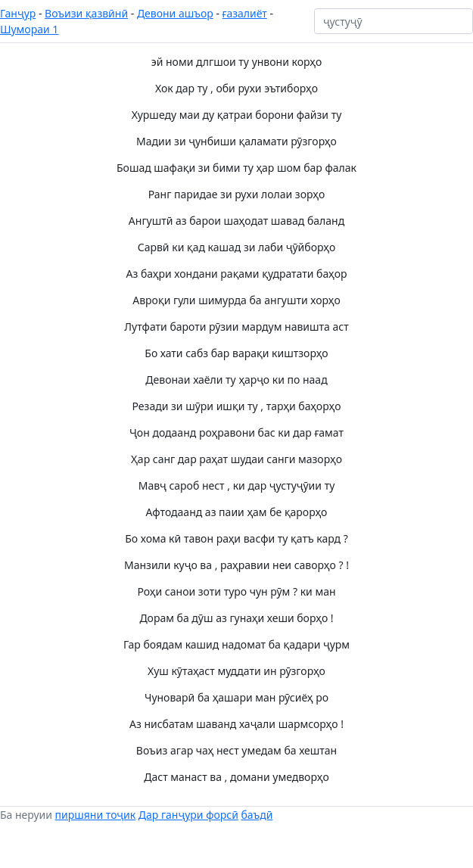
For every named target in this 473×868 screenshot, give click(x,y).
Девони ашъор (175, 13)
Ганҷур (18, 13)
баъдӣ (257, 815)
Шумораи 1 (29, 29)
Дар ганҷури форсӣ (188, 815)
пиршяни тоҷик (96, 815)
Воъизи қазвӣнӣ (86, 13)
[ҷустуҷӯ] (394, 21)
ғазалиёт (245, 13)
